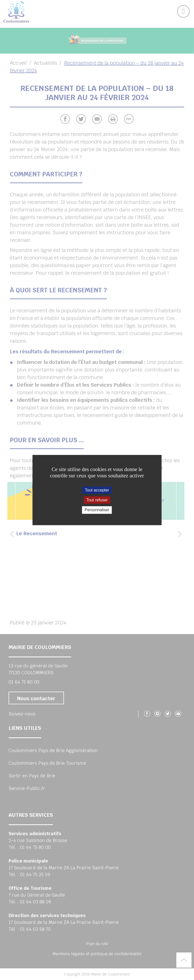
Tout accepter (97, 490)
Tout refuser (97, 500)
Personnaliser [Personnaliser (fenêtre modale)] (97, 510)
